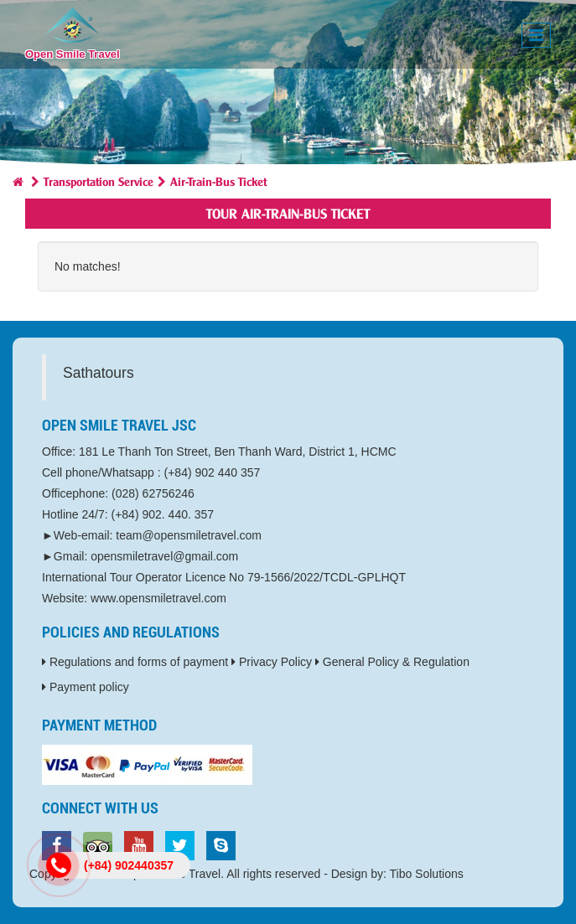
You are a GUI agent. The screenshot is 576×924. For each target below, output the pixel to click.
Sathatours (99, 373)
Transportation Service (99, 181)
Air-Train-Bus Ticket (218, 181)
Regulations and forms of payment (135, 662)
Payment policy (86, 687)
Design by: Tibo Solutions (397, 874)
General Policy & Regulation (392, 662)
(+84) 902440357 (129, 865)
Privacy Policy (272, 662)
